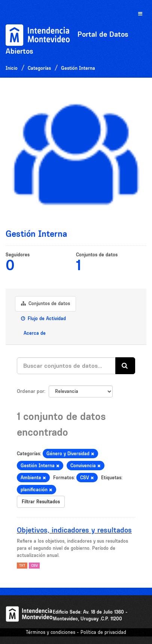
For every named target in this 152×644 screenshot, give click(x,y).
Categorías (39, 68)
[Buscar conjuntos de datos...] (66, 366)
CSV (34, 565)
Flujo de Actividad (43, 318)
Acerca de (34, 333)
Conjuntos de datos (45, 303)
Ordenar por (31, 391)
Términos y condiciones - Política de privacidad (76, 632)
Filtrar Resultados (41, 502)
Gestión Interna (78, 68)
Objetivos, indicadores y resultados (74, 530)
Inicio (12, 68)
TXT (22, 565)
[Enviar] (125, 366)
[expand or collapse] (140, 14)
